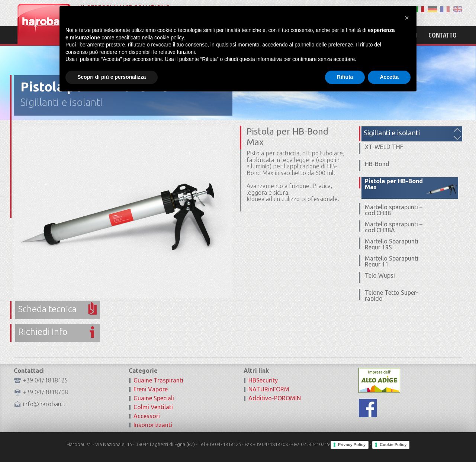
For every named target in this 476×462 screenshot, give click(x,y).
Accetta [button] (389, 442)
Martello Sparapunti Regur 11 (392, 261)
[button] (407, 382)
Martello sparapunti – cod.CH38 (394, 210)
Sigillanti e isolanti (62, 102)
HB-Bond (377, 164)
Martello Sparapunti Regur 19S (392, 244)
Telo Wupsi (380, 275)
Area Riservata (397, 10)
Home (283, 35)
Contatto (443, 35)
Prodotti (350, 35)
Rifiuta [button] (345, 442)
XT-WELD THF (384, 147)
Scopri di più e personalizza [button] (112, 442)
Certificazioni (396, 35)
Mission (313, 35)
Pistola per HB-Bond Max (394, 184)
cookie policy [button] (169, 402)
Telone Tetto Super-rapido (391, 295)
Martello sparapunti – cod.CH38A (394, 227)
